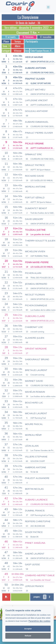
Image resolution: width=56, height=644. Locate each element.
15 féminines (28, 37)
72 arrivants (10, 37)
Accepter (28, 629)
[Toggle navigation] (48, 7)
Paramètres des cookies (39, 621)
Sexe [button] (5, 46)
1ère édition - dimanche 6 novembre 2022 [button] (27, 28)
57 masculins (46, 37)
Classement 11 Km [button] (27, 32)
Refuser (28, 636)
